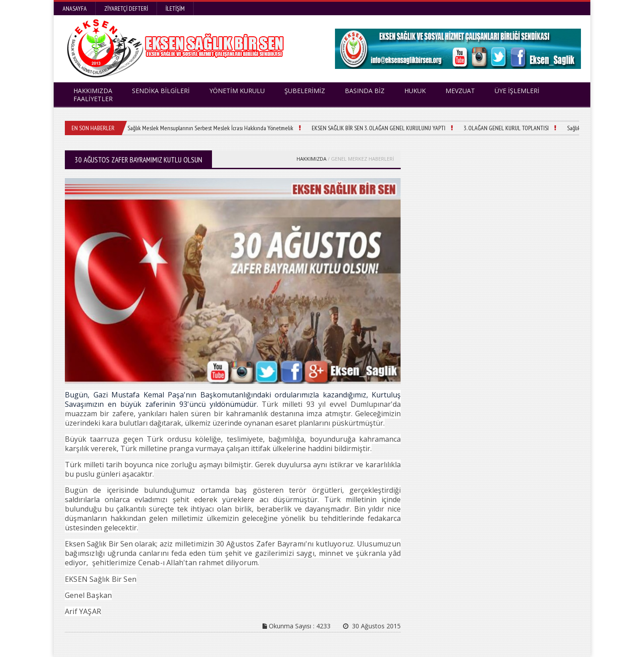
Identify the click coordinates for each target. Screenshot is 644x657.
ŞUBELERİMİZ (305, 91)
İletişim (175, 9)
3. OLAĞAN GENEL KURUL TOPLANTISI (506, 128)
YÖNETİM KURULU (237, 91)
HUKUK (415, 91)
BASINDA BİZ (365, 91)
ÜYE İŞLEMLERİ (517, 91)
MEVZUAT (460, 91)
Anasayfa (75, 9)
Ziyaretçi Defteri (126, 9)
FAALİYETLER (93, 99)
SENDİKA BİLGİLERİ (161, 91)
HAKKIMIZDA (311, 159)
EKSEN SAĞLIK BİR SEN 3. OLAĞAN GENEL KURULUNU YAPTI (379, 128)
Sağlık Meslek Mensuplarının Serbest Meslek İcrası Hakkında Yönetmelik (210, 128)
